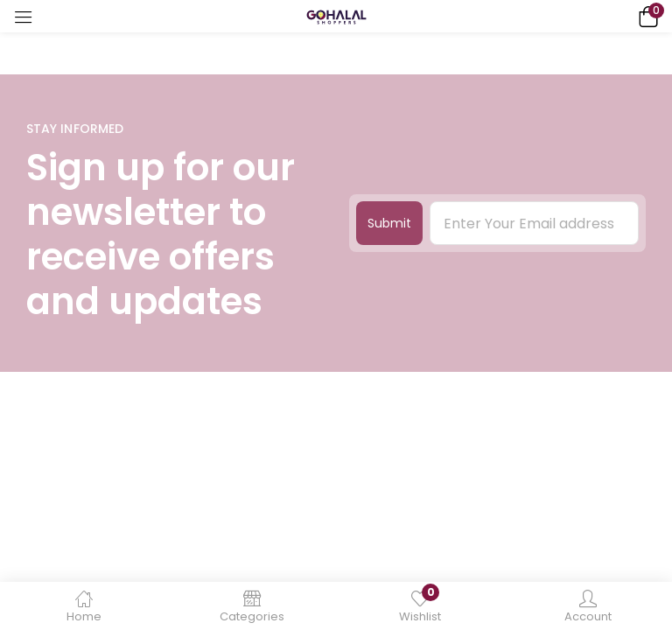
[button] (646, 16)
